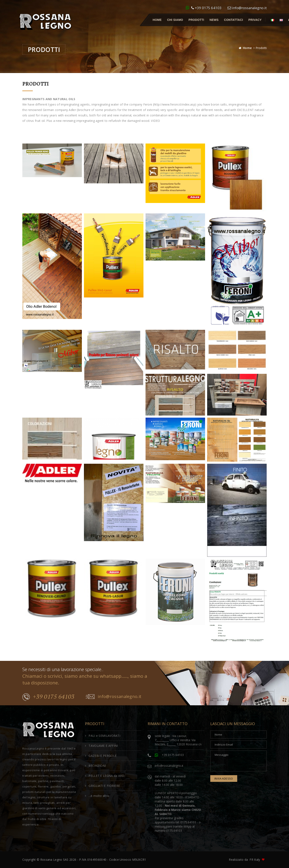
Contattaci (234, 20)
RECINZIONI (95, 766)
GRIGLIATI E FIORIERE (102, 786)
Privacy (255, 20)
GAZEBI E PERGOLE (101, 756)
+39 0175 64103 (206, 8)
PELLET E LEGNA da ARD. (105, 776)
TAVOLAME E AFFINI (101, 746)
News (214, 20)
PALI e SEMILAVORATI (103, 736)
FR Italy (255, 860)
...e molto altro (97, 796)
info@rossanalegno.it (247, 8)
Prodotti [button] (196, 20)
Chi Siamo (175, 20)
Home (157, 20)
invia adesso (224, 779)
